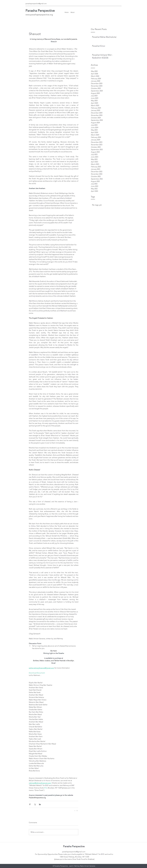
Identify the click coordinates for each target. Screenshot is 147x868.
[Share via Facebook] (30, 804)
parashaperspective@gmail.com (36, 4)
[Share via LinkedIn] (40, 804)
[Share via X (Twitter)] (35, 804)
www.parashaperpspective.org (39, 15)
